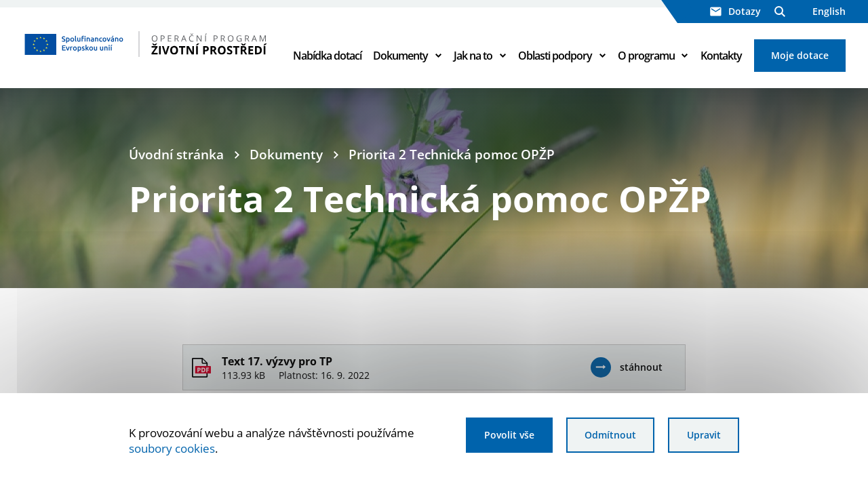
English (829, 11)
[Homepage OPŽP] (146, 44)
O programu (646, 56)
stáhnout (641, 367)
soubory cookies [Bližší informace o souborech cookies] (172, 448)
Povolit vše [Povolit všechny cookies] (509, 435)
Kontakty (721, 56)
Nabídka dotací (327, 56)
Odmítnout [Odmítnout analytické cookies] (610, 435)
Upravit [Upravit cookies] (704, 435)
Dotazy (735, 11)
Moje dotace (800, 55)
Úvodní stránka (176, 155)
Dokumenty (400, 56)
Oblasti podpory (555, 56)
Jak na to (473, 56)
